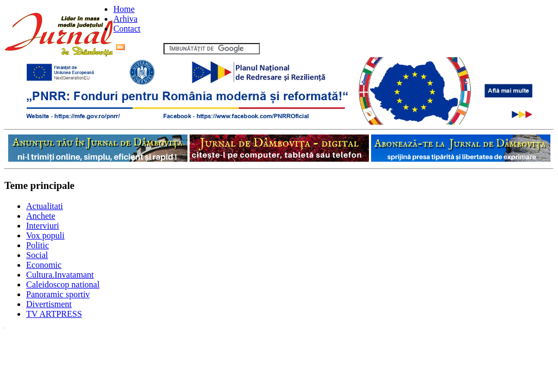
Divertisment (49, 304)
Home (124, 9)
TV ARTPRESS (54, 314)
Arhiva (125, 19)
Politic (38, 245)
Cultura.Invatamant (60, 275)
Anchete (41, 216)
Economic (44, 265)
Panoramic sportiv (58, 294)
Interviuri (43, 226)
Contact (127, 29)
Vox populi (45, 235)
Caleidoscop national (63, 284)
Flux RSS (139, 48)
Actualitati (45, 206)
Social (37, 255)
